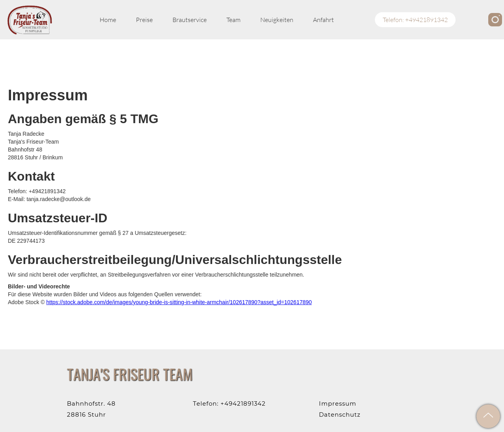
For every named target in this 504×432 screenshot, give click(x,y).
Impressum (338, 403)
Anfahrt (323, 20)
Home (108, 20)
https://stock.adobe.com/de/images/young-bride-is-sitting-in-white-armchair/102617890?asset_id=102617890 (179, 302)
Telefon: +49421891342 (415, 20)
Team (233, 20)
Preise (144, 20)
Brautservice (190, 20)
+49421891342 (243, 403)
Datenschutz (340, 414)
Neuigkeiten (277, 20)
